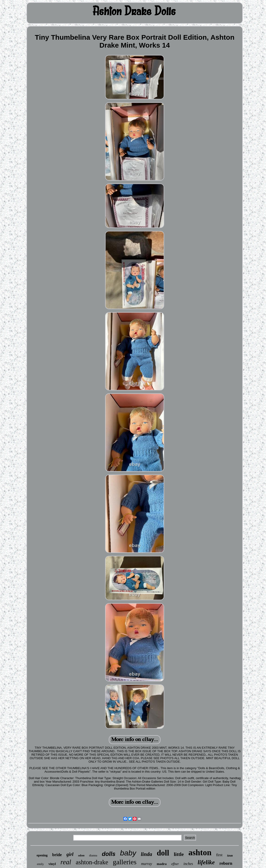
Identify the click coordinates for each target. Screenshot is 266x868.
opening (42, 855)
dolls (109, 854)
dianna (93, 855)
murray (147, 864)
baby (128, 853)
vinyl (52, 864)
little (179, 854)
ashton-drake (92, 862)
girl (70, 854)
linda (147, 854)
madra (162, 864)
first (219, 855)
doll (163, 853)
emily (40, 864)
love (230, 856)
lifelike (206, 862)
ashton (200, 853)
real (66, 862)
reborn (226, 863)
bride (57, 855)
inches (188, 864)
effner (175, 864)
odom (81, 855)
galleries (125, 862)
